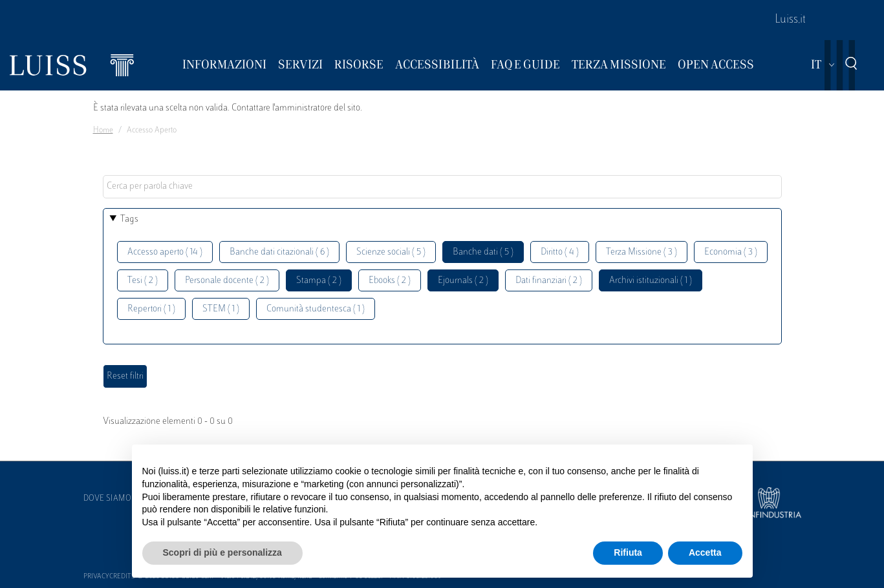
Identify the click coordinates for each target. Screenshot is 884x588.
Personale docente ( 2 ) (227, 281)
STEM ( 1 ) (221, 309)
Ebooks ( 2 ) (390, 281)
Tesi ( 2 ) (143, 281)
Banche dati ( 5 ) (483, 252)
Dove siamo (107, 499)
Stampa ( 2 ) (319, 281)
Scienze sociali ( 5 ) (391, 252)
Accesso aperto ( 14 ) (165, 252)
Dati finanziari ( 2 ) (549, 281)
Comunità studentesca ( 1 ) (316, 309)
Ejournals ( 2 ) (463, 281)
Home (103, 131)
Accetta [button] (705, 552)
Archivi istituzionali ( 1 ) (651, 281)
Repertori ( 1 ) (151, 309)
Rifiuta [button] (628, 552)
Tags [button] (129, 219)
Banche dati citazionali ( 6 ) (279, 252)
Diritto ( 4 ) (560, 252)
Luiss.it (790, 20)
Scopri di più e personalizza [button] (222, 552)
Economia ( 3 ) (731, 252)
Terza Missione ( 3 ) (641, 252)
